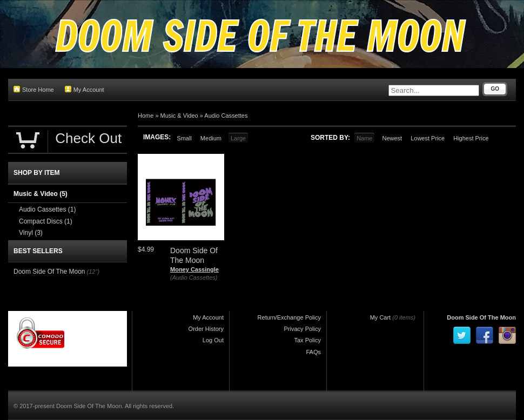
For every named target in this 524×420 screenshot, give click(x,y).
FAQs (313, 352)
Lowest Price (428, 138)
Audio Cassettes (226, 116)
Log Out (213, 340)
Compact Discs (46, 221)
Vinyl (31, 233)
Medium (211, 138)
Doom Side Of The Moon (49, 272)
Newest (392, 138)
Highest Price (471, 138)
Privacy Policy (303, 329)
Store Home (34, 89)
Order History (206, 329)
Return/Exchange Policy (289, 317)
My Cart (381, 317)
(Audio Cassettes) (194, 277)
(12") (93, 272)
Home (146, 116)
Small (184, 138)
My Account (85, 89)
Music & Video (179, 116)
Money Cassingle (194, 269)
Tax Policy (307, 340)
